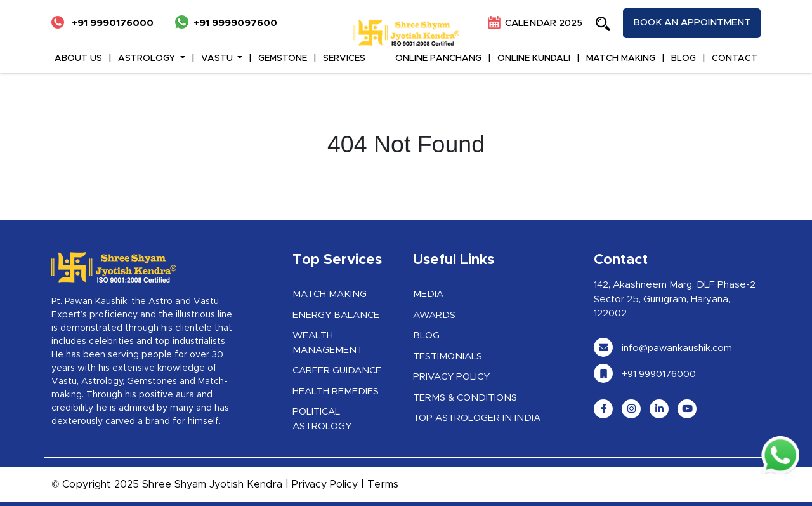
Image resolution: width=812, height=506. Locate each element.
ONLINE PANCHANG (438, 58)
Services (344, 58)
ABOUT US (78, 58)
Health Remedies (336, 391)
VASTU (218, 58)
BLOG (684, 58)
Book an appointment (692, 23)
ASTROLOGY (148, 58)
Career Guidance (337, 370)
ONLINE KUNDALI (534, 58)
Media (428, 294)
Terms (383, 484)
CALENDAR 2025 (535, 23)
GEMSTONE (283, 58)
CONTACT (735, 58)
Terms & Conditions (465, 398)
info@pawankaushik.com (663, 348)
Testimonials (448, 356)
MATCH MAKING (621, 58)
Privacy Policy (451, 377)
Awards (434, 315)
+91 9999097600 (226, 23)
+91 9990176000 (102, 23)
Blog (426, 336)
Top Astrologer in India (477, 418)
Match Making (330, 294)
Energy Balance (336, 315)
